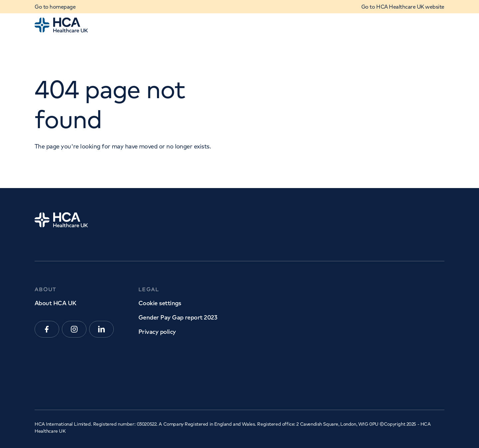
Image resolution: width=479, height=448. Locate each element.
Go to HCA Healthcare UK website (403, 7)
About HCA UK (56, 303)
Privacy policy (157, 332)
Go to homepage (55, 7)
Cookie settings (160, 303)
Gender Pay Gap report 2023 (178, 317)
